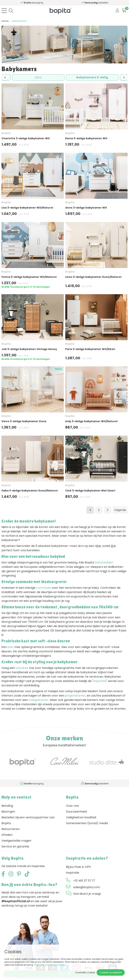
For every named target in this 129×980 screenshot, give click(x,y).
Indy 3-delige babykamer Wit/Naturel (91, 421)
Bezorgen (8, 812)
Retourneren (11, 829)
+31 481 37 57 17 (84, 881)
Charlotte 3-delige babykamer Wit (26, 138)
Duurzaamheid (76, 812)
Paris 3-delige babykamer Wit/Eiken (90, 349)
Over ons (72, 806)
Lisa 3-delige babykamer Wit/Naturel (27, 208)
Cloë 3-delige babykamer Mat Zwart (90, 491)
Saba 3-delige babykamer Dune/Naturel (30, 491)
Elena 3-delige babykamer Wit (86, 138)
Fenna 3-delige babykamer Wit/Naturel (29, 277)
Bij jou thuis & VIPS (78, 867)
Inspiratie (73, 873)
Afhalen (7, 835)
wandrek (22, 668)
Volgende (120, 510)
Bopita (6, 133)
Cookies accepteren (111, 972)
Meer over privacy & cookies (49, 965)
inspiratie (100, 681)
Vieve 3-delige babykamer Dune (24, 421)
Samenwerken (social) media (87, 823)
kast (11, 647)
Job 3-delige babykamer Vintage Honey (29, 349)
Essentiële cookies (85, 972)
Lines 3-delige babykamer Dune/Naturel (93, 277)
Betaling (7, 806)
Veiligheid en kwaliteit (81, 817)
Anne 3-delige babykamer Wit (86, 208)
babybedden (104, 562)
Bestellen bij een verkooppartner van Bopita (28, 820)
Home (5, 21)
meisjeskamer (39, 700)
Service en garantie (15, 846)
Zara (38, 77)
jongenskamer (75, 696)
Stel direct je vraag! (87, 894)
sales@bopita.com (87, 887)
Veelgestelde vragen (16, 841)
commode (44, 588)
